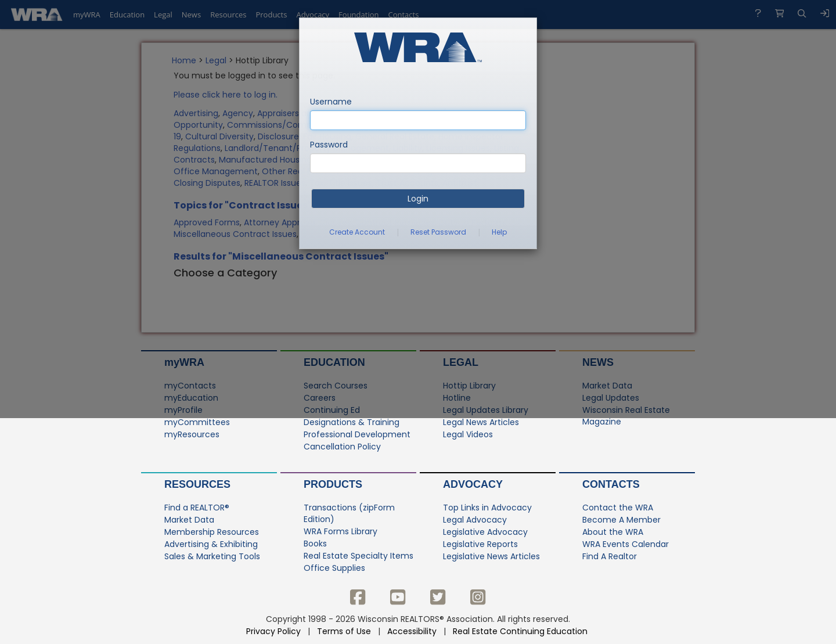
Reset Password (438, 232)
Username (331, 102)
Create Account (357, 232)
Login (418, 199)
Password (329, 145)
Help (499, 232)
